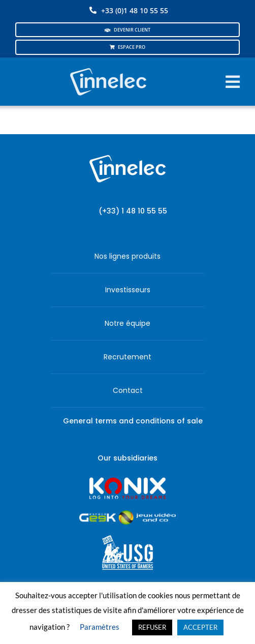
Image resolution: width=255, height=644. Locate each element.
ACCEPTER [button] (200, 627)
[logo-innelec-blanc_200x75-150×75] (108, 66)
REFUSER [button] (152, 627)
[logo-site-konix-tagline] (127, 481)
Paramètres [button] (100, 627)
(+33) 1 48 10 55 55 (133, 211)
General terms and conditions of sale (133, 421)
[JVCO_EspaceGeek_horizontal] (127, 514)
